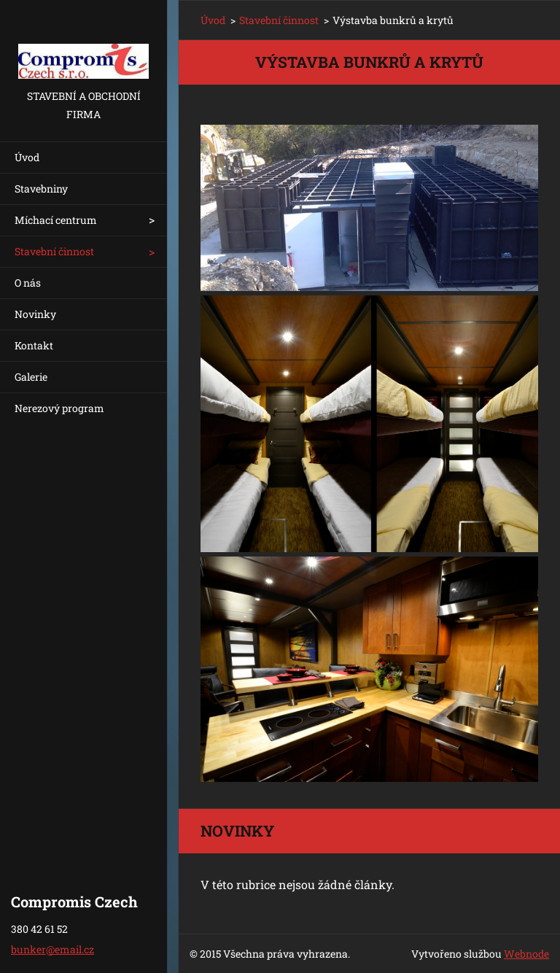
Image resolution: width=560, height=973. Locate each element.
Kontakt (34, 345)
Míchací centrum (56, 220)
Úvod (27, 157)
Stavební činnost (54, 251)
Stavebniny (41, 189)
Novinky (35, 314)
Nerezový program (59, 408)
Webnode (526, 954)
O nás (28, 283)
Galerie (31, 377)
